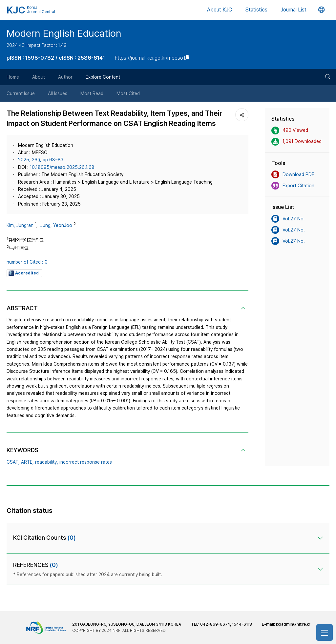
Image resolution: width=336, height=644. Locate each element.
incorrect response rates (86, 462)
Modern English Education (64, 33)
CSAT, (13, 462)
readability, (47, 462)
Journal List (294, 10)
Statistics (256, 10)
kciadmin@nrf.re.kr (293, 624)
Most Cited (128, 93)
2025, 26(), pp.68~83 (41, 160)
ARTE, (27, 462)
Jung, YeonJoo (56, 225)
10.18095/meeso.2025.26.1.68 (62, 167)
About (39, 77)
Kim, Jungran (20, 225)
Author (65, 77)
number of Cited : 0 (27, 262)
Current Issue (21, 93)
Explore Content (103, 77)
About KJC (220, 10)
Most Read (92, 93)
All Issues (58, 93)
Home (13, 77)
